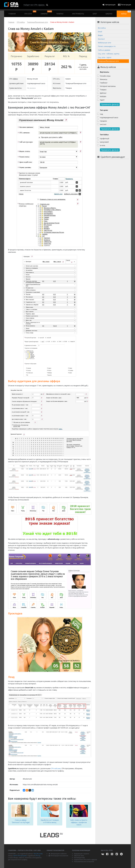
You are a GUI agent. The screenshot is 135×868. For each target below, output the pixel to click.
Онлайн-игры (104, 76)
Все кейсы (102, 28)
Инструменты (78, 14)
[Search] (34, 5)
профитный (103, 139)
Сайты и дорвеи (104, 50)
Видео (100, 35)
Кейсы (126, 13)
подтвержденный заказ (108, 118)
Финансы (102, 79)
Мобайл (102, 96)
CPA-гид (38, 856)
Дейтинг (102, 93)
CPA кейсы (21, 22)
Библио (109, 14)
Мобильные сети (104, 43)
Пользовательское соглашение (84, 862)
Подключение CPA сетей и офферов (85, 860)
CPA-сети (30, 13)
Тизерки (60, 14)
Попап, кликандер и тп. (107, 46)
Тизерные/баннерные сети (38, 22)
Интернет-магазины (106, 86)
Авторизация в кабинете (58, 854)
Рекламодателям (79, 858)
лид (100, 114)
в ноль (101, 145)
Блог (95, 14)
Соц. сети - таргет (105, 57)
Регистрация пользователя (58, 856)
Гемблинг (102, 83)
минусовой (103, 142)
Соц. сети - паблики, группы (109, 54)
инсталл (102, 124)
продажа (102, 121)
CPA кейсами (56, 768)
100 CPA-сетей (38, 854)
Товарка (102, 90)
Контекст (101, 39)
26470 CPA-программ (20, 856)
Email (100, 32)
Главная (12, 14)
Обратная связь (79, 856)
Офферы (46, 13)
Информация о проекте (82, 854)
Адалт (101, 100)
